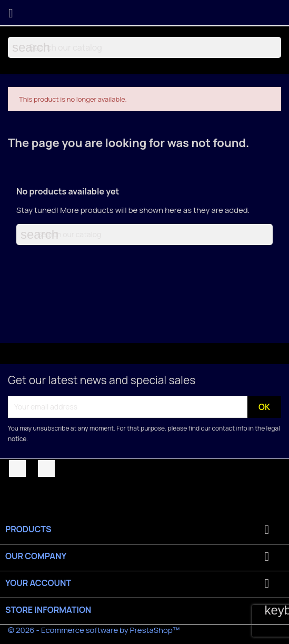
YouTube (46, 469)
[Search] (144, 47)
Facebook (17, 469)
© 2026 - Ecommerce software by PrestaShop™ (94, 630)
